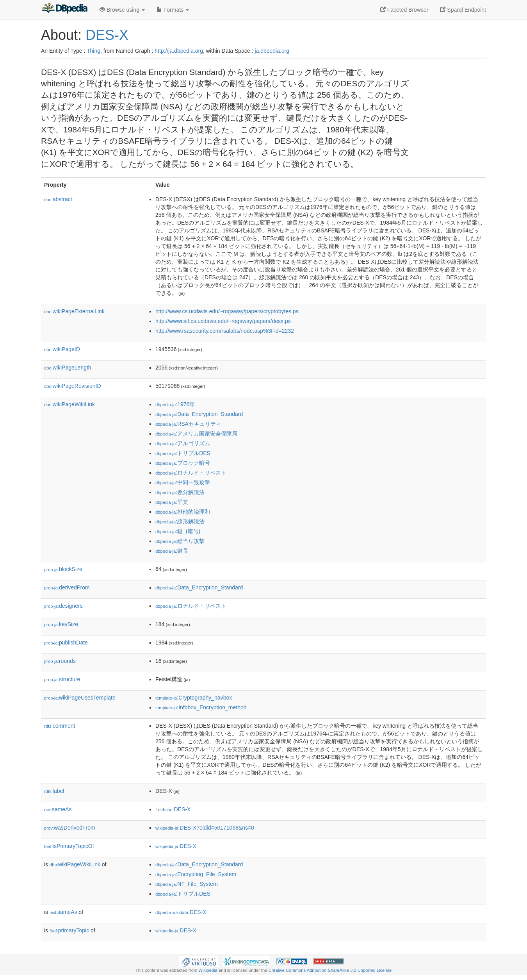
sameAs (58, 809)
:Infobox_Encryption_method (201, 707)
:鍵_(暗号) (178, 531)
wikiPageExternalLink (74, 311)
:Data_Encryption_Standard (199, 414)
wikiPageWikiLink (69, 404)
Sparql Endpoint (463, 10)
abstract (58, 199)
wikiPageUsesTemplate (80, 698)
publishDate (66, 643)
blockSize (63, 569)
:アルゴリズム (183, 443)
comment (60, 726)
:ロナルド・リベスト (191, 473)
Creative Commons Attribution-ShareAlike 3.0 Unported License (330, 970)
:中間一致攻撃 (183, 482)
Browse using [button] (122, 10)
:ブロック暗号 (183, 463)
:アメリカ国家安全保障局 (196, 434)
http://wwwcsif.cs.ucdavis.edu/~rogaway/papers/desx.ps (223, 321)
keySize (61, 624)
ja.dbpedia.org (272, 51)
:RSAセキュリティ (188, 424)
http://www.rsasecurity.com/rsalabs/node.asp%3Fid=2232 (225, 331)
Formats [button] (173, 10)
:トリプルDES (183, 453)
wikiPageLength (68, 368)
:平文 (172, 502)
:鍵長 (172, 551)
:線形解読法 (180, 521)
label (54, 791)
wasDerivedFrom (70, 828)
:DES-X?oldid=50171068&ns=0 (205, 828)
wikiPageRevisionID (73, 386)
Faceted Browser (404, 10)
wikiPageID (62, 349)
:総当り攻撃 (180, 541)
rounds (60, 661)
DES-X (107, 35)
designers (63, 606)
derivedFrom (67, 587)
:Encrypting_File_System (196, 874)
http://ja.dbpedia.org (179, 51)
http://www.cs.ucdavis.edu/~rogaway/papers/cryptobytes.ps (227, 311)
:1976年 (175, 404)
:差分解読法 (180, 492)
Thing (93, 51)
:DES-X (173, 809)
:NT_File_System (187, 884)
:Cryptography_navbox (194, 698)
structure (62, 679)
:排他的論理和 (183, 512)
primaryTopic (69, 930)
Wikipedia (208, 970)
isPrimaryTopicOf (69, 846)
